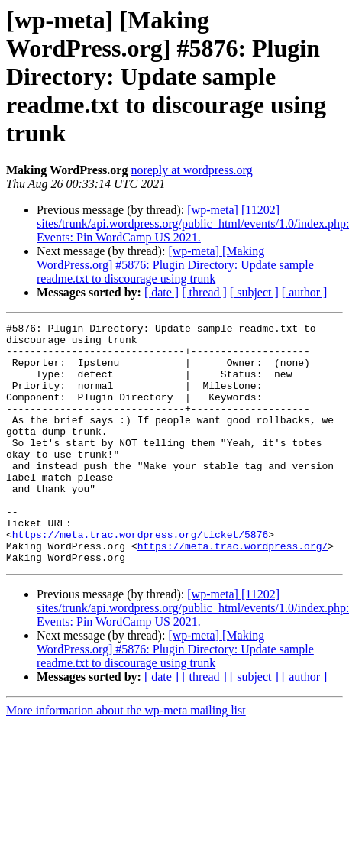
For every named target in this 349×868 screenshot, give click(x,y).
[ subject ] (254, 292)
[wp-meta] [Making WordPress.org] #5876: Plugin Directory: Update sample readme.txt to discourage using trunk (175, 265)
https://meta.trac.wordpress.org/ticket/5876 (140, 578)
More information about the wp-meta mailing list (126, 758)
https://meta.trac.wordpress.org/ (233, 591)
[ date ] (162, 292)
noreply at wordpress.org (191, 170)
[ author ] (305, 292)
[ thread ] (204, 292)
